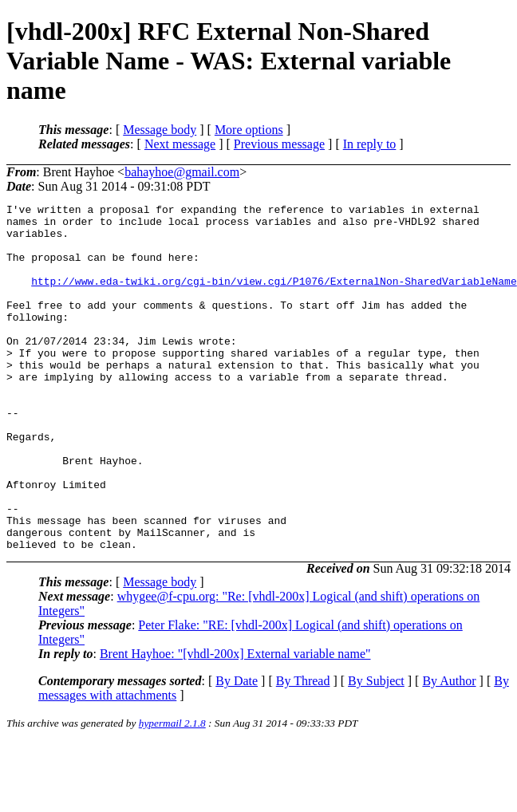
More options (249, 130)
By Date (237, 750)
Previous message (279, 144)
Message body (160, 130)
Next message (180, 144)
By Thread (303, 750)
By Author (449, 750)
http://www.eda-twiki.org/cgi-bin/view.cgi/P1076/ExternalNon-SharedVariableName (274, 298)
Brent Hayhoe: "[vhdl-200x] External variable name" (235, 723)
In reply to (370, 144)
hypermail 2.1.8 (172, 792)
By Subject (376, 750)
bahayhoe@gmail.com (182, 172)
